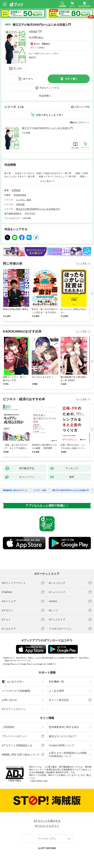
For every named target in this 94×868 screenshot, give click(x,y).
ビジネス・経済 (24, 200)
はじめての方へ (13, 682)
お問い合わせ (9, 700)
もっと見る (82, 264)
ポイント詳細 (37, 48)
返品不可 (32, 57)
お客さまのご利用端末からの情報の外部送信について (68, 755)
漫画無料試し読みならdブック (15, 490)
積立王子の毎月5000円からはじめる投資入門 (47, 128)
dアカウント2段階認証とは (17, 745)
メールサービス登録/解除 (16, 691)
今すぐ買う (71, 79)
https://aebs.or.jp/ (39, 781)
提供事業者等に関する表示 (64, 727)
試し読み (18, 68)
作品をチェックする (49, 88)
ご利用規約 (8, 727)
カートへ (28, 79)
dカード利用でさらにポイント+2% (43, 54)
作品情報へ (45, 96)
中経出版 (20, 204)
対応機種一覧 (56, 682)
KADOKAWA (20, 195)
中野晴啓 (33, 32)
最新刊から (84, 122)
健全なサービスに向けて (63, 736)
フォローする (40, 31)
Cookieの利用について (62, 745)
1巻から (73, 122)
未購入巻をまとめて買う (50, 115)
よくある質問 (56, 691)
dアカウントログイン (14, 709)
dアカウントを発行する (47, 821)
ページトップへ (47, 839)
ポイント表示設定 (59, 700)
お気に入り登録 (82, 107)
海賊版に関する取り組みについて (21, 755)
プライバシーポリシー (14, 736)
